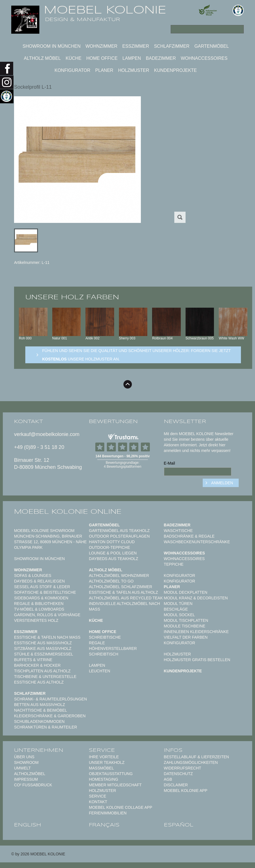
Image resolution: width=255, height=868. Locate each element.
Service (97, 796)
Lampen (132, 58)
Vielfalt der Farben (186, 637)
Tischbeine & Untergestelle (45, 677)
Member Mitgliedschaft (115, 785)
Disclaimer (176, 785)
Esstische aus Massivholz (43, 643)
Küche (74, 58)
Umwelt (22, 768)
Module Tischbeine (185, 626)
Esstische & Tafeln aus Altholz (123, 592)
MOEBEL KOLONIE (105, 10)
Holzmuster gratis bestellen (197, 660)
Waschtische (178, 531)
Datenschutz (178, 774)
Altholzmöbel (30, 774)
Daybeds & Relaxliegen (39, 581)
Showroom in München (51, 46)
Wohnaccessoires (204, 58)
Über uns (24, 757)
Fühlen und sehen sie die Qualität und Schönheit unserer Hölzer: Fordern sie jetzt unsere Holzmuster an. (136, 355)
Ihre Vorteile (104, 757)
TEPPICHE (174, 564)
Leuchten (99, 671)
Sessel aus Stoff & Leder (42, 587)
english (28, 825)
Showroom (26, 762)
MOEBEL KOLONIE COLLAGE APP (120, 807)
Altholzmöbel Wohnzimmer (119, 575)
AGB (168, 779)
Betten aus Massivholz (40, 705)
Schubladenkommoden (39, 721)
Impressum (26, 779)
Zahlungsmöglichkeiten (191, 762)
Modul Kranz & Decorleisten (196, 598)
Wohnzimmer (101, 46)
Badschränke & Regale (189, 536)
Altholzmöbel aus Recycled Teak (126, 598)
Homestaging (103, 779)
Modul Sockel (180, 615)
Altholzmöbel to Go (111, 581)
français (104, 825)
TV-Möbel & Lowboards (39, 609)
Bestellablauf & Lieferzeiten (197, 757)
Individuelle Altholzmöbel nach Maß (124, 606)
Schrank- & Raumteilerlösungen (50, 699)
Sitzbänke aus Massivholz (43, 648)
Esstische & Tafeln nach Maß (47, 637)
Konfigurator (72, 70)
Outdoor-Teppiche (109, 547)
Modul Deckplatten (186, 592)
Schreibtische (105, 637)
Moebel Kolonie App (186, 791)
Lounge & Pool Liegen (113, 553)
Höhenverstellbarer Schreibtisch (113, 651)
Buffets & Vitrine (33, 660)
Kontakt (98, 802)
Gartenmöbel (211, 46)
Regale (97, 643)
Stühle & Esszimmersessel (44, 654)
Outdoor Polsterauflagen (119, 536)
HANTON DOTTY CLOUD (112, 542)
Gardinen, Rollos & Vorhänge (47, 615)
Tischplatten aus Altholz (42, 671)
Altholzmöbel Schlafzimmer (120, 587)
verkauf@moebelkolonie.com (47, 434)
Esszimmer (136, 46)
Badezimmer (161, 58)
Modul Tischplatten (186, 620)
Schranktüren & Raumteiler (46, 727)
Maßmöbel (101, 768)
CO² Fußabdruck (33, 785)
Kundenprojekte (175, 70)
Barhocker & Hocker (37, 665)
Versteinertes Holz (36, 620)
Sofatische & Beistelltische (45, 592)
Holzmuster (134, 70)
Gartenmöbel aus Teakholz (119, 531)
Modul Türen (178, 604)
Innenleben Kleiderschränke (196, 632)
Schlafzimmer (172, 46)
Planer (104, 70)
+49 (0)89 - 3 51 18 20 (39, 447)
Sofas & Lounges (33, 575)
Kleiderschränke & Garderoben (50, 716)
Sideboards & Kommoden (41, 598)
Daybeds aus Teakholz (113, 559)
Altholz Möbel (42, 58)
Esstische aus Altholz (39, 682)
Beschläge (176, 609)
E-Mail (170, 463)
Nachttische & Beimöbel (40, 710)
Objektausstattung (111, 774)
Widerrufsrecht (183, 768)
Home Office (102, 58)
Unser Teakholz (107, 762)
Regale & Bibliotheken (39, 604)
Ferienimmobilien (108, 813)
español (179, 825)
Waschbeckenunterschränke (197, 542)
